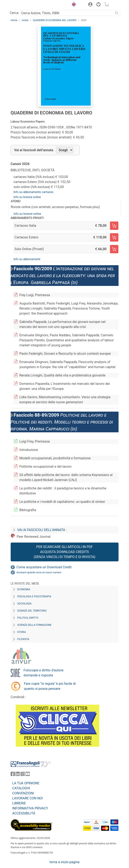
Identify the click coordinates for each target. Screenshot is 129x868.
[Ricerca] (117, 13)
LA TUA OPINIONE (26, 783)
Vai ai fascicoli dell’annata (34, 150)
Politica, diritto (28, 618)
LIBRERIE (19, 803)
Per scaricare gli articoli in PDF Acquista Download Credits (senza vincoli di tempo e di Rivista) (64, 552)
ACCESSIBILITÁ (24, 813)
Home (14, 20)
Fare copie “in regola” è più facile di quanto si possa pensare (50, 686)
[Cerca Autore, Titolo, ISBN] (67, 13)
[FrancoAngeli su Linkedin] (18, 775)
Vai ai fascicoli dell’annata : (42, 530)
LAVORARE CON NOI (28, 798)
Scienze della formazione (34, 625)
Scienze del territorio (32, 611)
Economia (24, 589)
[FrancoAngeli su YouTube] (28, 775)
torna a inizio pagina (64, 862)
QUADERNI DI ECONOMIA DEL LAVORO (55, 20)
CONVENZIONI (23, 793)
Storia (22, 632)
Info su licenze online (27, 197)
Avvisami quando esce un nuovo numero (39, 572)
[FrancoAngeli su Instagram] (23, 775)
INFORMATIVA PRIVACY (30, 808)
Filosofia (23, 639)
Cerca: (15, 13)
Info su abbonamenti (27, 259)
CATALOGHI (21, 788)
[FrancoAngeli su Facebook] (13, 775)
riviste (25, 20)
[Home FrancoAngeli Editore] (25, 5)
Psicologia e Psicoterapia (34, 597)
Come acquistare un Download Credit (44, 567)
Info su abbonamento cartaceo (34, 192)
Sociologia (24, 604)
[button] (73, 5)
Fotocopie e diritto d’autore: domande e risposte (44, 673)
